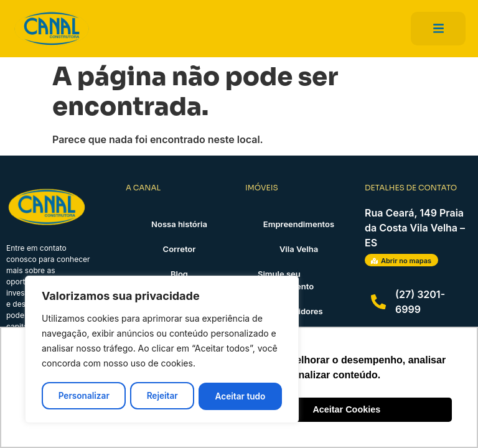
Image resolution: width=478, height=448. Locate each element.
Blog (179, 274)
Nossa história (179, 224)
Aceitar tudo (241, 396)
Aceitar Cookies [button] (346, 409)
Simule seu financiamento (286, 280)
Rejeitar (162, 396)
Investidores (298, 311)
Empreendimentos (299, 224)
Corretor (180, 249)
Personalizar (83, 396)
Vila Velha (299, 249)
